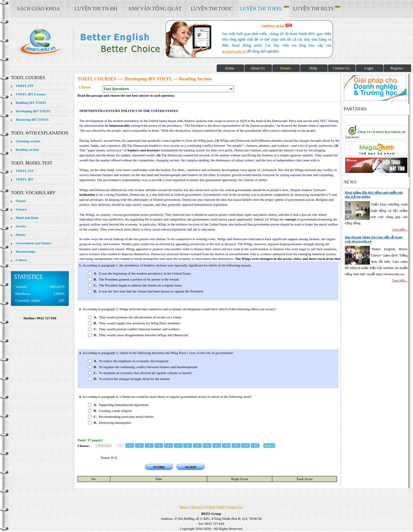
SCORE (159, 467)
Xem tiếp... (400, 229)
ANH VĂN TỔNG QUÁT (155, 9)
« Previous (103, 445)
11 (217, 445)
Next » (269, 445)
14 (246, 445)
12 (226, 445)
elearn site (99, 42)
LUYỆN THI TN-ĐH (96, 9)
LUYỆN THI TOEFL (264, 8)
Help (221, 507)
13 (236, 445)
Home (184, 507)
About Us (198, 507)
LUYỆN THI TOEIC (212, 9)
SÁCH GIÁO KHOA (39, 9)
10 (207, 445)
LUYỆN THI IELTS (317, 8)
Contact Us (235, 507)
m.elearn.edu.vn (234, 51)
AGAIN (191, 467)
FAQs (211, 507)
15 (255, 445)
